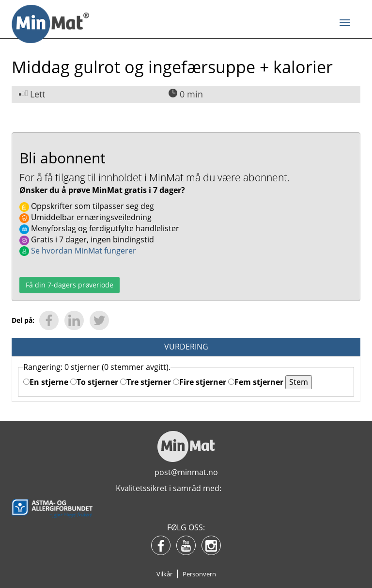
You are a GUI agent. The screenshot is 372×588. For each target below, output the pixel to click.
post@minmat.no (186, 472)
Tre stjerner (146, 382)
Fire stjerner (200, 382)
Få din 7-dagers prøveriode (70, 285)
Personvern (199, 574)
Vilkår (164, 574)
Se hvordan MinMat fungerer (78, 251)
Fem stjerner (256, 382)
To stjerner (94, 382)
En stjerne (46, 382)
